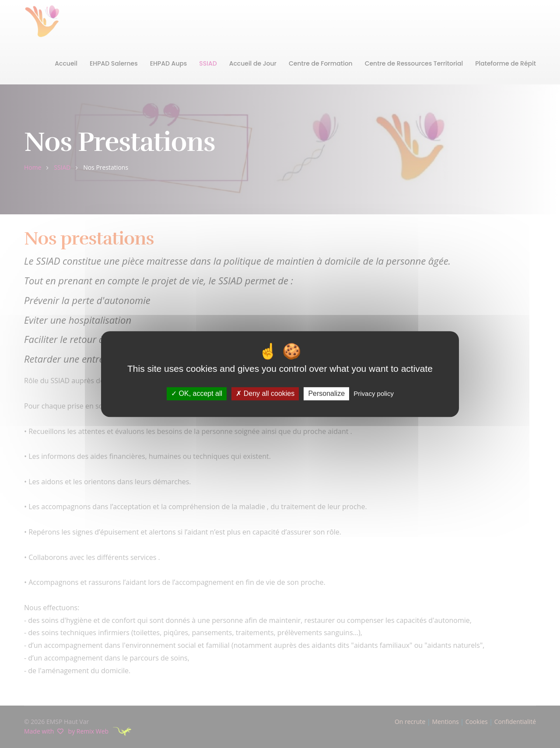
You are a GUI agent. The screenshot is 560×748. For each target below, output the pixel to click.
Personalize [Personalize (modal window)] (326, 394)
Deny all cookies (265, 394)
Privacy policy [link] (374, 394)
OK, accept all (197, 394)
